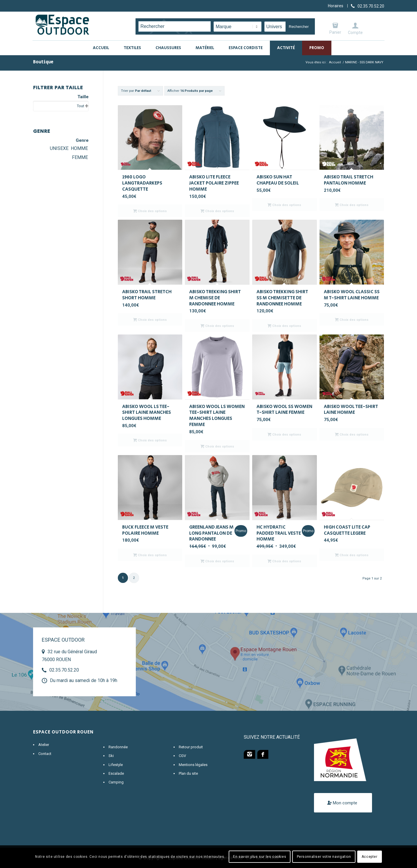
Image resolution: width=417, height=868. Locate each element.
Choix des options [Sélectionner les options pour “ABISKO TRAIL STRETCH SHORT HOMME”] (150, 320)
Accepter (370, 857)
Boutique (43, 62)
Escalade (116, 773)
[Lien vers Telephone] (368, 6)
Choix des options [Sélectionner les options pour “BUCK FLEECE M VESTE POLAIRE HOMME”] (150, 555)
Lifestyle (116, 765)
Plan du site (188, 773)
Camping (116, 782)
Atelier (44, 745)
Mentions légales (193, 765)
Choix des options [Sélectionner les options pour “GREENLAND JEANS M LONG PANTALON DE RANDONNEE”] (217, 561)
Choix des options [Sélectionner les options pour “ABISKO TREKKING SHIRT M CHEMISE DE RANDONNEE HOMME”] (217, 326)
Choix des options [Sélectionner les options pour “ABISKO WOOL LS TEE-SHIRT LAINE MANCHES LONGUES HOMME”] (150, 440)
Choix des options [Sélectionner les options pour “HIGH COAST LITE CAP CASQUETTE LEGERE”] (352, 555)
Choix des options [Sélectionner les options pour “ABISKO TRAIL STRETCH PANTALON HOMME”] (352, 205)
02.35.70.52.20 (64, 670)
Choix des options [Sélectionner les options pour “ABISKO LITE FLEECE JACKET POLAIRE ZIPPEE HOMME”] (217, 211)
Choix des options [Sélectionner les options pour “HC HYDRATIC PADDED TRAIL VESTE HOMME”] (284, 561)
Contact (45, 754)
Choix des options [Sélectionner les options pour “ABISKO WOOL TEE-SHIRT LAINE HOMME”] (352, 434)
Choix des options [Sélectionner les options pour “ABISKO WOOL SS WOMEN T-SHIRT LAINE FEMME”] (284, 434)
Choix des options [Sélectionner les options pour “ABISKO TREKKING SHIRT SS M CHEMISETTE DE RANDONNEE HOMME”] (284, 326)
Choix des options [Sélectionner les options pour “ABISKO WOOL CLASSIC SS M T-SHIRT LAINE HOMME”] (352, 320)
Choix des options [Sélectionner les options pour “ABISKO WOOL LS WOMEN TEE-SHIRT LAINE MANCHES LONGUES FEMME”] (217, 446)
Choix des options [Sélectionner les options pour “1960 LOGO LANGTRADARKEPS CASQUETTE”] (150, 211)
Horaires (336, 6)
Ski (111, 756)
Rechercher (299, 27)
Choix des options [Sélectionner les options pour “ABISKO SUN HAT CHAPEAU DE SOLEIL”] (284, 205)
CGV (182, 756)
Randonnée (118, 747)
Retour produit (191, 747)
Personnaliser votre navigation (324, 857)
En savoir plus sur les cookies (260, 857)
